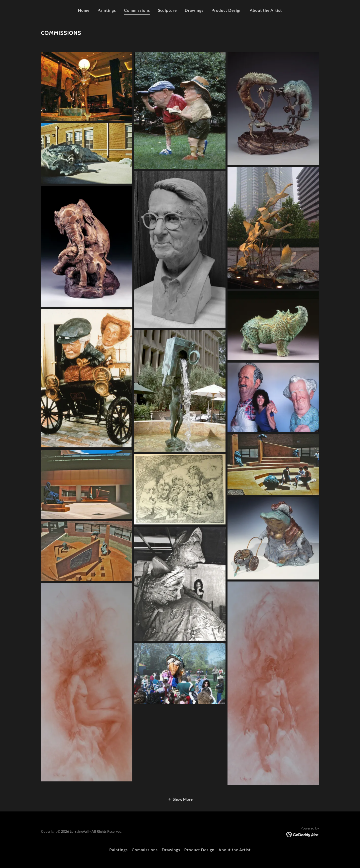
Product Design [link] (227, 10)
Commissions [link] (137, 10)
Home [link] (84, 10)
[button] (180, 799)
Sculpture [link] (167, 10)
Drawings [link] (194, 10)
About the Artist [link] (266, 10)
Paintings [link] (107, 10)
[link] (303, 834)
